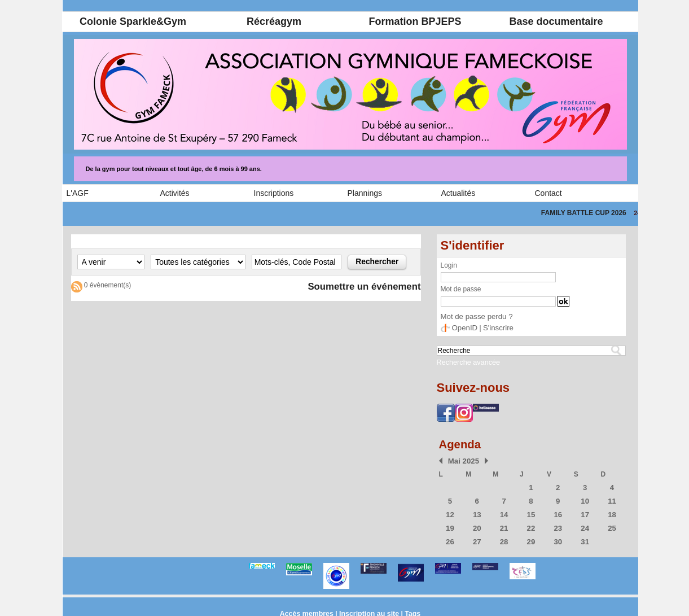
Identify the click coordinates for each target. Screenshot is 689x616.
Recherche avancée (464, 361)
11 (612, 497)
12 (450, 510)
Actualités (458, 193)
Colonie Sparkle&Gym (133, 21)
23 (558, 523)
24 (585, 523)
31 (585, 536)
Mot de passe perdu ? (473, 316)
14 (504, 510)
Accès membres (308, 608)
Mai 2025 (462, 458)
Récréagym (274, 21)
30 (558, 536)
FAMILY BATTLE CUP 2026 (594, 213)
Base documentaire (556, 21)
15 (531, 510)
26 (450, 536)
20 (477, 523)
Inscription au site (369, 608)
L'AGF (78, 193)
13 (477, 510)
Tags (411, 608)
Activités (175, 193)
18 (612, 510)
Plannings (365, 193)
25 (612, 523)
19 (450, 523)
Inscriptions (274, 193)
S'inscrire (495, 327)
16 (558, 510)
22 (531, 523)
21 (504, 523)
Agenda (462, 442)
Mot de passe (461, 289)
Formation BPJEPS (415, 21)
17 (585, 510)
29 (531, 536)
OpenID (464, 327)
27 (477, 536)
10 (585, 497)
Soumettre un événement (360, 287)
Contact (548, 193)
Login (449, 265)
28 (504, 536)
